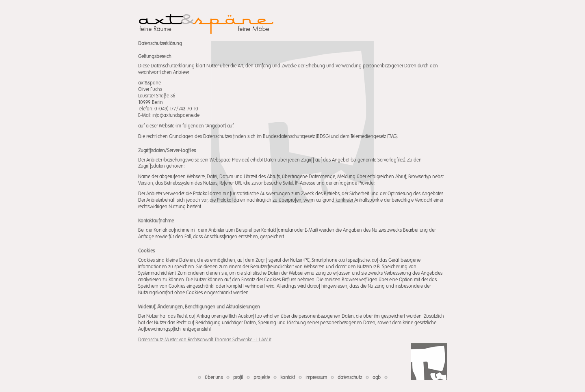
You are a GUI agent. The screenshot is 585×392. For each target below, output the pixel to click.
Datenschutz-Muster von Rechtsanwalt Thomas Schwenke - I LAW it (205, 340)
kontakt (288, 377)
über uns (214, 377)
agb (377, 377)
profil (238, 377)
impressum (316, 377)
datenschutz (350, 377)
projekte (262, 377)
